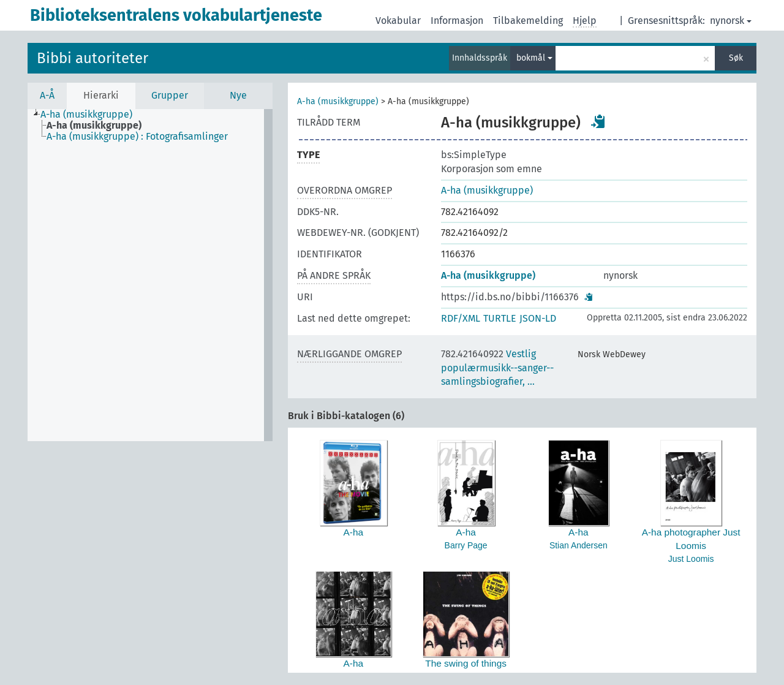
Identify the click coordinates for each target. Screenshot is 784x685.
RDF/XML (461, 318)
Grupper (170, 95)
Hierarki (101, 95)
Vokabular (398, 21)
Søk (736, 58)
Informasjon (457, 21)
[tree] (150, 275)
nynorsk (731, 21)
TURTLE (500, 318)
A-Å (47, 95)
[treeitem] (92, 115)
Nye (238, 95)
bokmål (534, 58)
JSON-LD (538, 318)
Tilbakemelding (528, 21)
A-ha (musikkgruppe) (338, 101)
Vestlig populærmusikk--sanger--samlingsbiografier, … (497, 368)
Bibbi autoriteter (92, 58)
